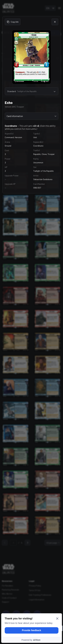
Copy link (13, 22)
